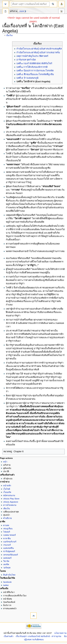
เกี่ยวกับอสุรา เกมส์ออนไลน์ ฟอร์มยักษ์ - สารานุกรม (39, 636)
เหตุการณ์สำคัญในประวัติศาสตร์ (32, 56)
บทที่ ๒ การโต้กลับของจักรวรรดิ (32, 67)
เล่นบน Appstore (11, 502)
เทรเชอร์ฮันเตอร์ (11, 555)
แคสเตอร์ (7, 558)
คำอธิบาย (8, 518)
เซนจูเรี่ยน (8, 529)
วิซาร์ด (6, 561)
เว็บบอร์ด (7, 492)
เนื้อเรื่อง (9, 35)
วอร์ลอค (7, 568)
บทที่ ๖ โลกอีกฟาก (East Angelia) (33, 82)
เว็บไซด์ (7, 489)
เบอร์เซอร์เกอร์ (10, 542)
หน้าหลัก (7, 486)
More (22, 11)
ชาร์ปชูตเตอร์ (9, 551)
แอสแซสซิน (8, 548)
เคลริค (6, 564)
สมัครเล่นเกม (9, 495)
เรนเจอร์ (7, 545)
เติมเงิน (7, 508)
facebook (7, 582)
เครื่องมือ (61, 12)
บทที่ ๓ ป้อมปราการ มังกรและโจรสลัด (35, 71)
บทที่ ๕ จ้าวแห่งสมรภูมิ (27, 78)
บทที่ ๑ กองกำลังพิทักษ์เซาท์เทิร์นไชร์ (34, 63)
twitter (6, 585)
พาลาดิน (7, 538)
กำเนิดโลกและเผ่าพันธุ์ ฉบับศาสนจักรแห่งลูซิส (39, 49)
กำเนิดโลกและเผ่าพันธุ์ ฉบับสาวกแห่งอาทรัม (38, 53)
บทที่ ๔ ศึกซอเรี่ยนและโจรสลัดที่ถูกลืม (35, 74)
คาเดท (6, 525)
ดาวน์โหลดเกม (10, 505)
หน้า (5, 462)
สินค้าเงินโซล (9, 575)
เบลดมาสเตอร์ (9, 535)
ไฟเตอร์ (7, 532)
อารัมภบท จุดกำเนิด (26, 60)
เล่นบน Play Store (11, 499)
